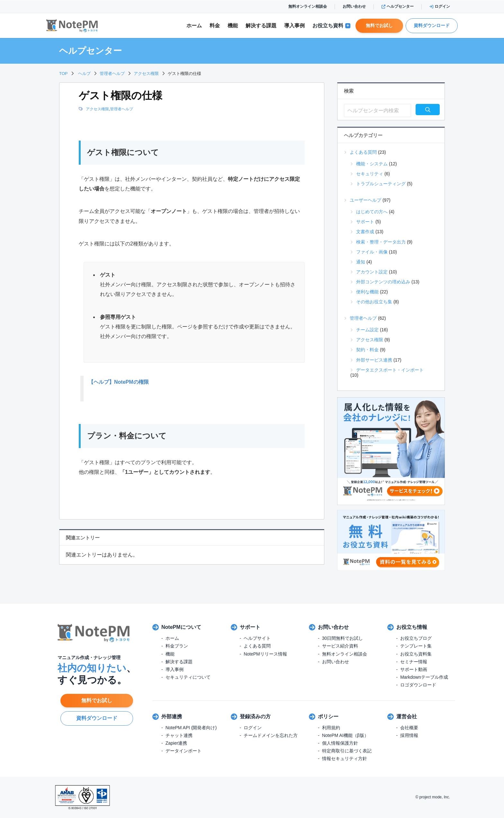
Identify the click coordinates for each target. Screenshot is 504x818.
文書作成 (365, 232)
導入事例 (294, 26)
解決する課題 (179, 662)
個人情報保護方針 (340, 743)
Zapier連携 (176, 743)
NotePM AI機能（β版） (345, 735)
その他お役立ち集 (374, 302)
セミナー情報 (414, 662)
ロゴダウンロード (418, 685)
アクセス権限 (97, 109)
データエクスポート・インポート (390, 370)
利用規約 (331, 728)
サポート (365, 222)
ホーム (194, 26)
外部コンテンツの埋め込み (383, 282)
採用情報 (409, 735)
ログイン (440, 6)
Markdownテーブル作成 (424, 677)
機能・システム (372, 164)
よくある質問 (363, 152)
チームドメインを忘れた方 (271, 735)
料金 (215, 26)
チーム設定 (367, 330)
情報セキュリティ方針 (345, 758)
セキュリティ (370, 174)
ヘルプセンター (398, 6)
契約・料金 (367, 350)
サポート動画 (414, 669)
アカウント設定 (372, 272)
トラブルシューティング (381, 184)
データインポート (184, 751)
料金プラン (177, 646)
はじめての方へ (372, 212)
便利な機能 (367, 292)
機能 (233, 26)
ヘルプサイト (257, 638)
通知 (361, 262)
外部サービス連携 (374, 360)
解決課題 (261, 26)
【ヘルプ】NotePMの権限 (119, 382)
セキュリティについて (188, 677)
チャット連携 (179, 735)
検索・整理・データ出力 (381, 242)
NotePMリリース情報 (265, 654)
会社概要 (409, 728)
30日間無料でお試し (343, 638)
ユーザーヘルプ (365, 200)
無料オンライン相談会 (308, 6)
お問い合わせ (354, 6)
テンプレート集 (416, 646)
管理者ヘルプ (122, 109)
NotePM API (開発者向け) (191, 728)
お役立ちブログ (416, 638)
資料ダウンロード (432, 25)
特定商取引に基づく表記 (347, 751)
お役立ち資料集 (416, 654)
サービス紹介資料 (340, 646)
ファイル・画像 (372, 252)
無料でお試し (379, 25)
